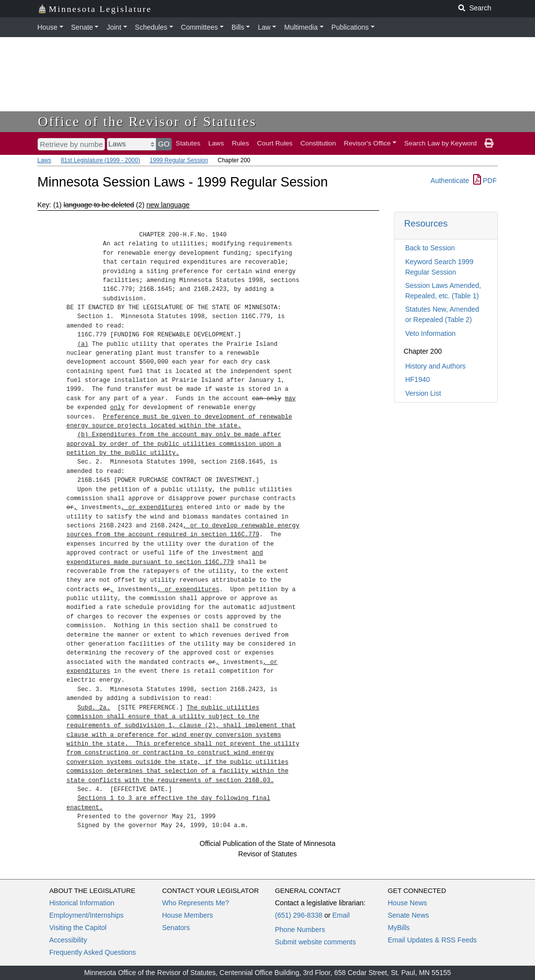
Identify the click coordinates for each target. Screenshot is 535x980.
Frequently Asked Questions (93, 952)
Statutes (188, 143)
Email (341, 915)
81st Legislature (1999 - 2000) (100, 160)
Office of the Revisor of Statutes (147, 121)
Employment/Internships (87, 915)
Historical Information (82, 903)
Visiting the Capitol (78, 928)
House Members (188, 915)
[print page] (489, 143)
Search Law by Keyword (441, 143)
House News (408, 903)
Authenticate (450, 181)
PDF (485, 181)
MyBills (399, 928)
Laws (216, 143)
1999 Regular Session (179, 160)
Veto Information (431, 333)
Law (264, 27)
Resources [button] (426, 223)
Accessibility (68, 940)
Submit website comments (316, 942)
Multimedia (301, 27)
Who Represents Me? (196, 903)
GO (164, 144)
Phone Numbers (300, 930)
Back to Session (430, 248)
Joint (114, 27)
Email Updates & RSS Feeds (433, 940)
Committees (200, 27)
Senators (176, 928)
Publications (350, 27)
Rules (240, 143)
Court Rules (275, 143)
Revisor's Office (367, 143)
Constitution (318, 143)
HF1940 (418, 379)
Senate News (409, 915)
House (48, 27)
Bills (238, 27)
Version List (423, 393)
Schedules (151, 27)
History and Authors (436, 366)
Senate (82, 27)
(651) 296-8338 (299, 915)
